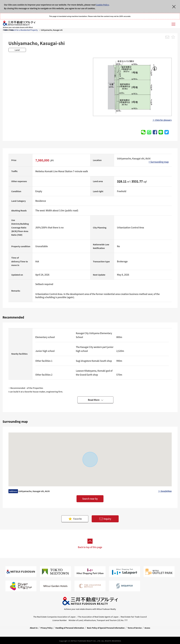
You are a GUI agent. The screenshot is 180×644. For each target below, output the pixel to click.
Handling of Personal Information (70, 628)
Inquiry (105, 519)
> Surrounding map (159, 162)
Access (147, 628)
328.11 (122, 181)
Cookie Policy (102, 5)
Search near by (90, 499)
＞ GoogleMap (165, 491)
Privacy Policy (46, 628)
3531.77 (137, 181)
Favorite (75, 519)
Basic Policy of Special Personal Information (106, 628)
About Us (34, 628)
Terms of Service (135, 628)
